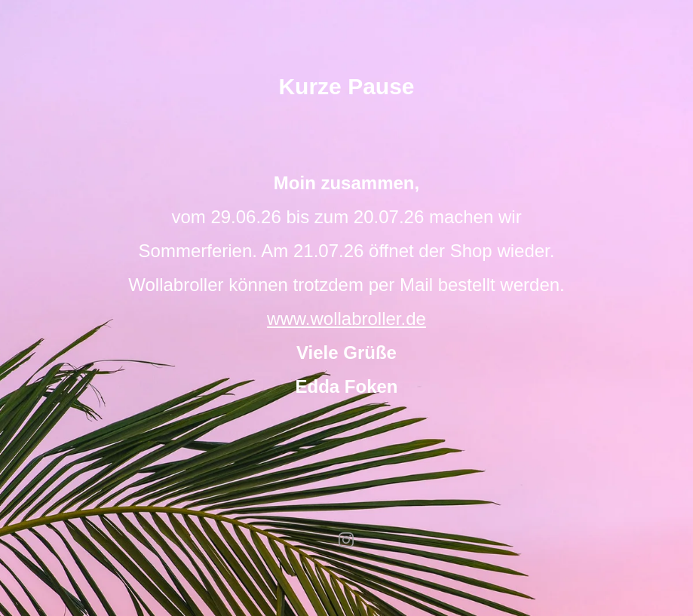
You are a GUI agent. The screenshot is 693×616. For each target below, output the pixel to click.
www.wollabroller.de (346, 319)
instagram (347, 540)
